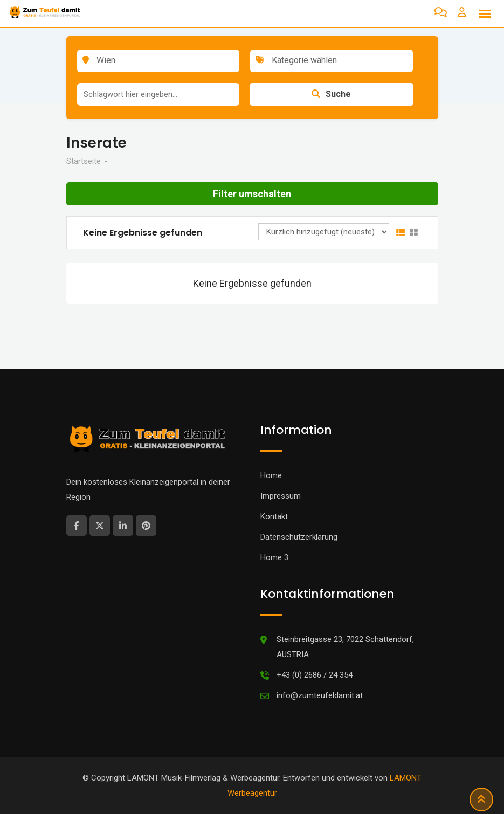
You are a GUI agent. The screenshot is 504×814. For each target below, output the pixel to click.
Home (271, 475)
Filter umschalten (252, 194)
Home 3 (274, 557)
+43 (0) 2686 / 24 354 (315, 675)
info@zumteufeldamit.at (320, 695)
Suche (331, 94)
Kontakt (274, 516)
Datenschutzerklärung (299, 537)
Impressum (281, 496)
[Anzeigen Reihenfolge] (324, 232)
